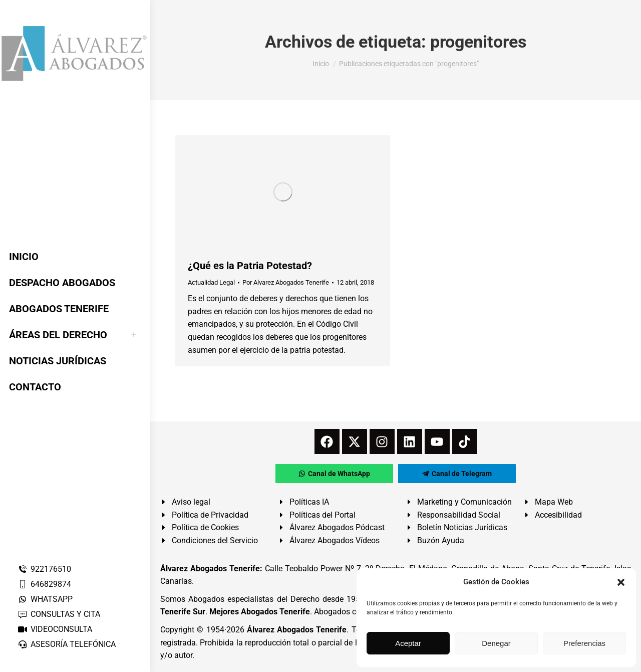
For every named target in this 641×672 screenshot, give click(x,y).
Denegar (496, 643)
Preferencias (584, 643)
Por (286, 282)
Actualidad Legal (211, 282)
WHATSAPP (45, 599)
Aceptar (408, 643)
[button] (621, 582)
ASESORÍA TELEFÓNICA (67, 644)
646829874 (44, 584)
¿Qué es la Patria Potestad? (250, 266)
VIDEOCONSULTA (55, 629)
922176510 (44, 569)
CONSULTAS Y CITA (59, 614)
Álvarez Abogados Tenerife (297, 630)
